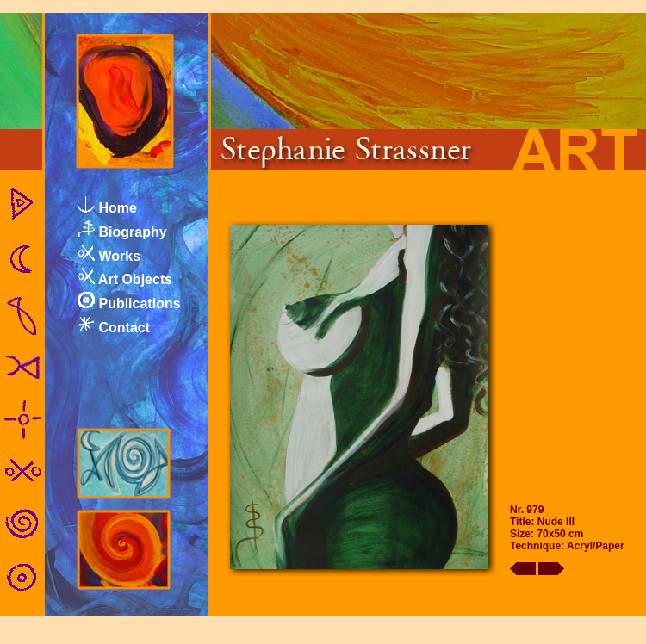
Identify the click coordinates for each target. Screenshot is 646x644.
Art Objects (135, 279)
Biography (132, 232)
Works (119, 256)
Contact (124, 328)
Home (117, 208)
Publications (139, 303)
